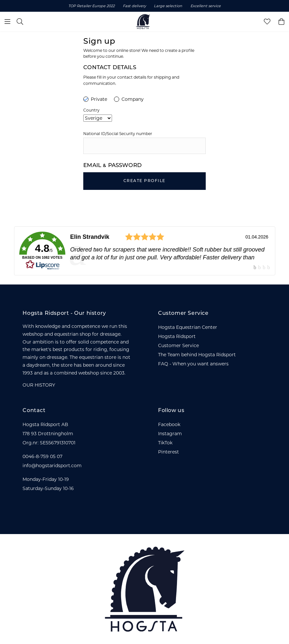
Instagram (170, 434)
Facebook (169, 424)
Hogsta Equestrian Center (188, 327)
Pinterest (169, 452)
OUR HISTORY (39, 385)
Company (129, 99)
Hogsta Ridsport (177, 336)
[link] (145, 251)
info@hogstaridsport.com (52, 466)
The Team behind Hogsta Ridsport (197, 355)
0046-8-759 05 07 (42, 456)
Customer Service (178, 345)
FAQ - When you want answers (193, 364)
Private (95, 99)
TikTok (165, 443)
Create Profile (144, 181)
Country (91, 110)
